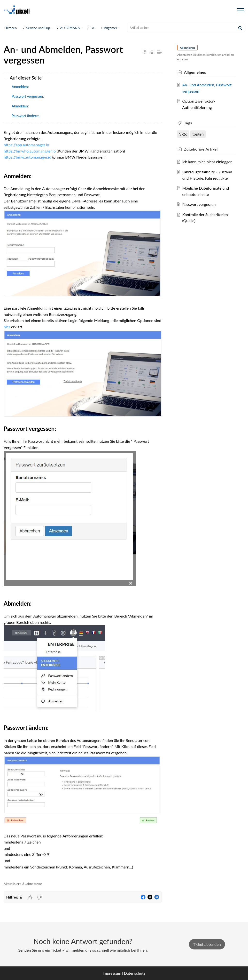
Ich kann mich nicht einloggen (207, 162)
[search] (186, 28)
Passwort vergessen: (28, 96)
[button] (240, 28)
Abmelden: (20, 106)
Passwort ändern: (25, 116)
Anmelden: (20, 87)
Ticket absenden (207, 944)
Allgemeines (113, 28)
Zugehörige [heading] (201, 149)
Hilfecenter (13, 28)
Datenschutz (135, 973)
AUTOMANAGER (73, 28)
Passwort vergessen (199, 204)
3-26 (183, 134)
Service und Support (41, 28)
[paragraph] (83, 503)
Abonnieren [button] (187, 48)
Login (95, 28)
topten (198, 134)
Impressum (112, 973)
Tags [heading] (188, 123)
